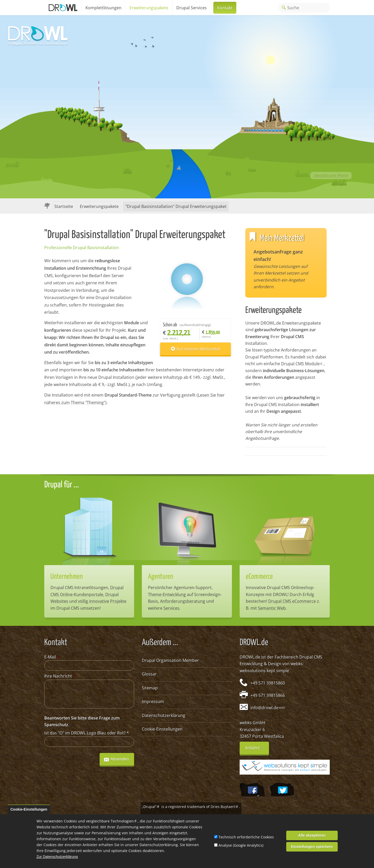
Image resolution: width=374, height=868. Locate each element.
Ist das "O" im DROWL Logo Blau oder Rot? (87, 733)
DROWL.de (250, 657)
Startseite (64, 206)
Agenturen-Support (193, 588)
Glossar (149, 674)
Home (63, 8)
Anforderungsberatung (183, 601)
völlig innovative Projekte (102, 601)
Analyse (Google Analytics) (241, 845)
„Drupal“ (151, 807)
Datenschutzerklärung (164, 715)
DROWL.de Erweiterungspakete (291, 323)
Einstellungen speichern (312, 847)
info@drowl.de (266, 708)
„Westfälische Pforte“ (331, 175)
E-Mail (52, 657)
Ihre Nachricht (60, 676)
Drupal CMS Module (302, 364)
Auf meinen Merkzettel (198, 349)
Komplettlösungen (103, 8)
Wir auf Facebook (252, 791)
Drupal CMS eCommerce (292, 601)
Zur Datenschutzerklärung (57, 857)
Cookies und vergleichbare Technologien (101, 821)
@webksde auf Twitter (282, 791)
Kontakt (225, 8)
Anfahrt (257, 750)
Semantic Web (272, 608)
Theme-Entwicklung (167, 594)
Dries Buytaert (225, 807)
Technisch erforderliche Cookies (246, 837)
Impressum (153, 702)
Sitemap (150, 688)
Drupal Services (192, 8)
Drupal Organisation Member (170, 660)
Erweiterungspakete (149, 8)
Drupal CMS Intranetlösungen (79, 588)
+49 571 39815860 (268, 683)
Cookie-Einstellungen (162, 729)
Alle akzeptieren (312, 835)
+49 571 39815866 (268, 695)
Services (171, 608)
